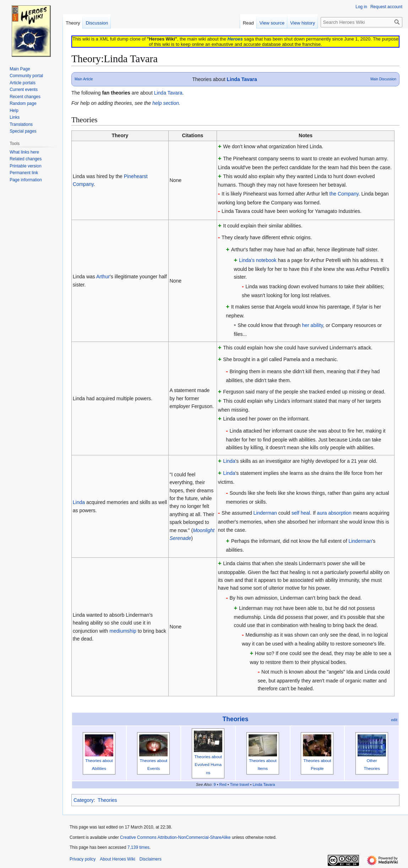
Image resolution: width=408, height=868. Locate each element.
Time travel (240, 784)
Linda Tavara (242, 79)
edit (394, 720)
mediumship (123, 631)
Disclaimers (151, 859)
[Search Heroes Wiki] (361, 22)
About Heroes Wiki (117, 859)
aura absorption (334, 513)
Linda (79, 502)
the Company (344, 194)
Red (223, 784)
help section (166, 103)
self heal (301, 513)
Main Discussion (383, 79)
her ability (313, 325)
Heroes (235, 39)
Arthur (103, 277)
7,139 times (138, 847)
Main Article (84, 79)
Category (84, 800)
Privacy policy (83, 859)
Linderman (265, 513)
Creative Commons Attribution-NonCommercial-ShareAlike (175, 837)
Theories (236, 719)
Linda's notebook (258, 260)
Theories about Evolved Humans (208, 765)
